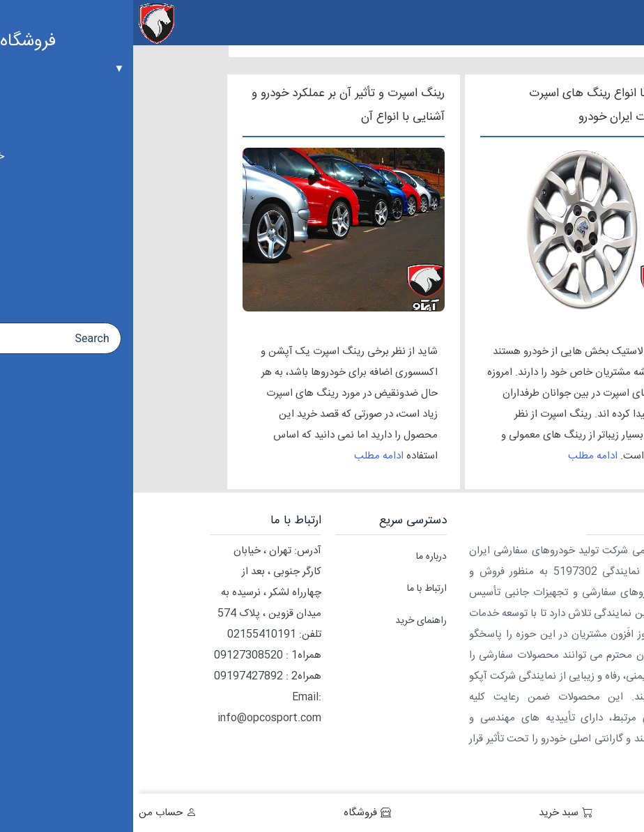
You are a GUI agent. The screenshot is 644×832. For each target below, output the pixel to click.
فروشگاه (227, 813)
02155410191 (129, 634)
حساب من (28, 813)
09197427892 (115, 676)
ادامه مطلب (460, 456)
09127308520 (115, 655)
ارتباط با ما (294, 589)
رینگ (531, 352)
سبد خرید (426, 813)
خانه (615, 813)
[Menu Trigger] (625, 23)
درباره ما (298, 557)
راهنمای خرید (288, 621)
